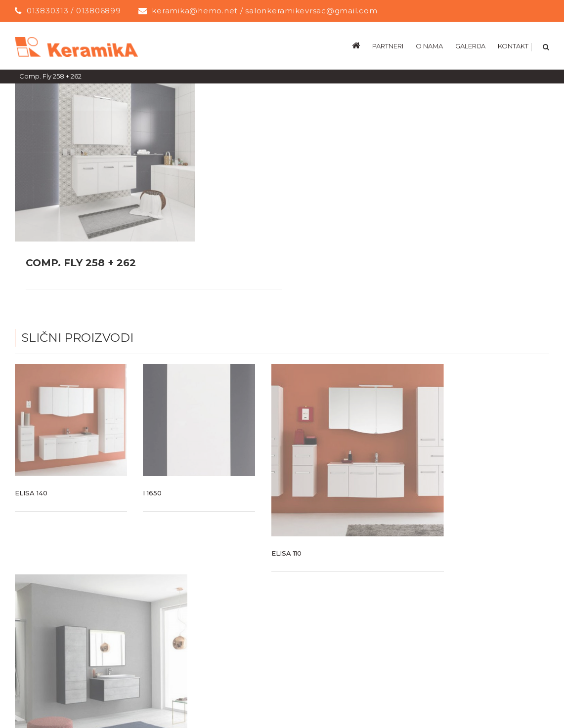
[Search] (545, 45)
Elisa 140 (31, 492)
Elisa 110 (286, 553)
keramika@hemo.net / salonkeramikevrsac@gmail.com (264, 11)
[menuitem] (362, 45)
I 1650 (152, 492)
